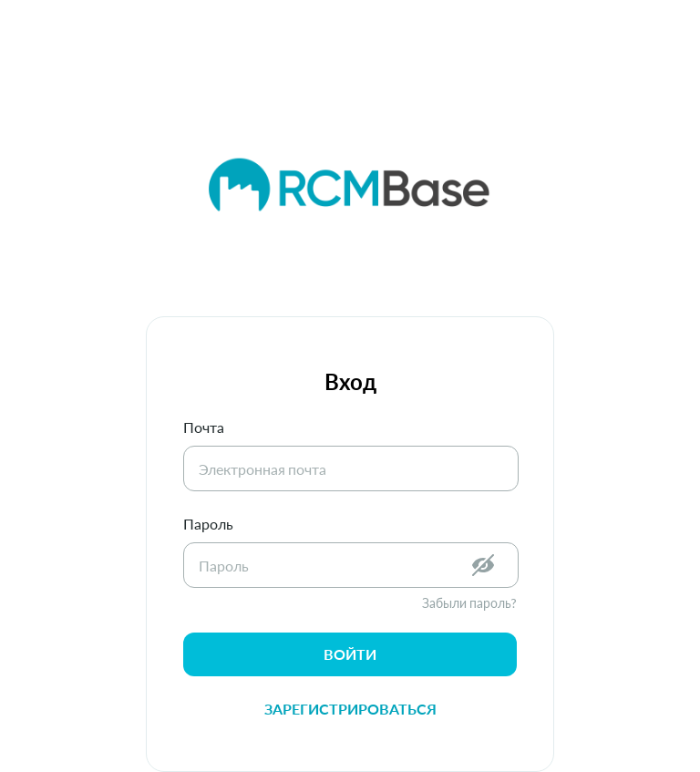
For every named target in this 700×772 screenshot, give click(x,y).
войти (350, 654)
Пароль (208, 524)
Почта (204, 427)
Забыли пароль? (469, 603)
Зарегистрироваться (350, 709)
